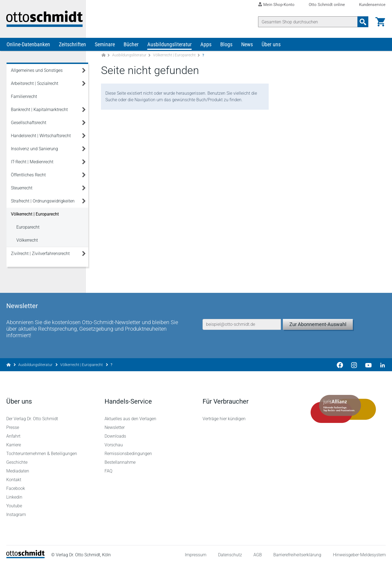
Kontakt (14, 477)
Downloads (115, 433)
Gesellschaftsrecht (29, 124)
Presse (13, 425)
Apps (206, 46)
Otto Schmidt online (327, 5)
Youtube (14, 503)
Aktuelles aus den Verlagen (130, 416)
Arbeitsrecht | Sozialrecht (35, 85)
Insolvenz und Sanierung (34, 150)
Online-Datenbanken (28, 46)
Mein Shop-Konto (279, 5)
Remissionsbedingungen (128, 451)
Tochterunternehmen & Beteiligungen (42, 451)
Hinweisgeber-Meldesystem (359, 552)
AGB (257, 552)
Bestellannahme (120, 460)
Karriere (14, 442)
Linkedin (15, 494)
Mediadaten (18, 468)
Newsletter (115, 425)
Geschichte (17, 460)
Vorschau (114, 442)
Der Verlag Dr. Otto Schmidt (32, 416)
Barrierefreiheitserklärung (297, 552)
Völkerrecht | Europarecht (174, 57)
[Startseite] (26, 554)
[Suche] (308, 22)
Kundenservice (372, 5)
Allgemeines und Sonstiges (37, 72)
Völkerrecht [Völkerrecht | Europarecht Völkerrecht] (27, 242)
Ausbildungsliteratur (169, 46)
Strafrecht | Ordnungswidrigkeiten (43, 202)
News (247, 46)
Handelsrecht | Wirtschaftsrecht (41, 137)
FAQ (108, 468)
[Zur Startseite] (103, 57)
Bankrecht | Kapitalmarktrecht (39, 111)
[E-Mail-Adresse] (242, 319)
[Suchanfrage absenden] (363, 22)
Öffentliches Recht (28, 176)
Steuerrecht (22, 189)
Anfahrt (14, 433)
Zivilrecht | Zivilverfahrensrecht (40, 255)
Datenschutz (230, 552)
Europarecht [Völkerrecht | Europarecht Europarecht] (28, 228)
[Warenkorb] (380, 22)
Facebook (16, 486)
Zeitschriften (72, 46)
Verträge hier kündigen (224, 416)
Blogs (226, 46)
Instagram (16, 512)
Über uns (271, 46)
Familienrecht (24, 98)
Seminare (105, 46)
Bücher (131, 46)
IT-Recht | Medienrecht (32, 163)
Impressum (196, 552)
